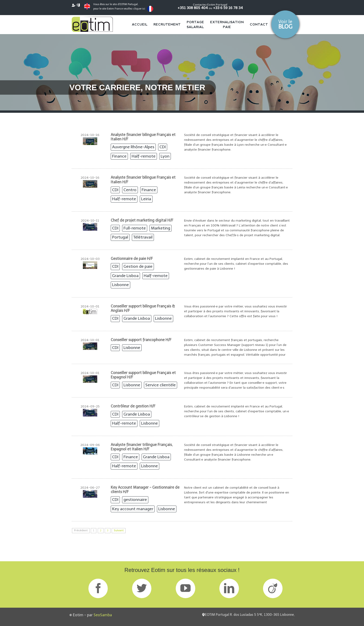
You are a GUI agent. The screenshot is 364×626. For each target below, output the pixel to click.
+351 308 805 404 (193, 8)
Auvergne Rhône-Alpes (133, 147)
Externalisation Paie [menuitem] (227, 24)
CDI (163, 147)
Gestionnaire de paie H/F (132, 259)
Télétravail (143, 237)
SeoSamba (103, 615)
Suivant (119, 530)
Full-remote (135, 228)
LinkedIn (229, 588)
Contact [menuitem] (259, 24)
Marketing (161, 228)
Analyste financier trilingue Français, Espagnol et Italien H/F (142, 447)
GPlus (185, 588)
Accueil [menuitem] (140, 24)
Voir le (285, 24)
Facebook (98, 588)
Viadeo (273, 588)
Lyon (165, 156)
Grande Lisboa (125, 276)
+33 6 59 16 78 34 (228, 8)
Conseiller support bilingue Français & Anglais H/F (143, 308)
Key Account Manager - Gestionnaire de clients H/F (145, 490)
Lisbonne (120, 285)
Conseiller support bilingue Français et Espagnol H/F (143, 375)
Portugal (120, 237)
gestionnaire (135, 500)
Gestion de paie (138, 266)
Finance (119, 156)
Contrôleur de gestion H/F (133, 406)
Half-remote (144, 156)
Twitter (142, 588)
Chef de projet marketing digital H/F (142, 220)
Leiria (146, 199)
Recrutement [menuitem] (167, 24)
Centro (130, 190)
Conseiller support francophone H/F (141, 340)
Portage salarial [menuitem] (195, 24)
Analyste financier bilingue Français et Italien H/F (143, 137)
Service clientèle (161, 385)
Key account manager (133, 509)
